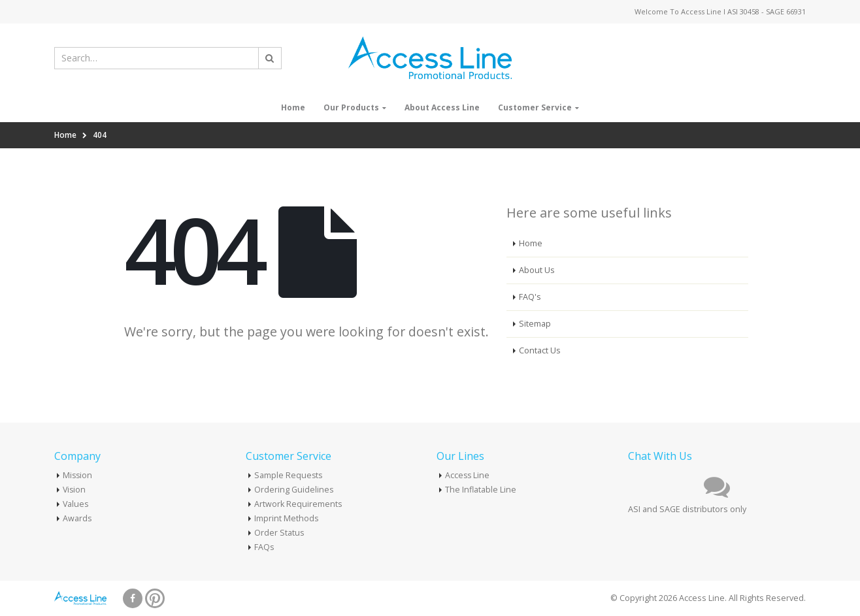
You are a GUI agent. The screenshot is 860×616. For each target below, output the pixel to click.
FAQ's (530, 297)
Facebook (133, 598)
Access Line (468, 475)
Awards (77, 518)
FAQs (264, 547)
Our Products (351, 107)
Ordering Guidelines (294, 490)
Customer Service (535, 107)
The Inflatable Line (481, 490)
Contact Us (540, 350)
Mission (78, 475)
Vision (75, 490)
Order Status (279, 533)
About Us (537, 270)
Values (76, 504)
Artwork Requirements (298, 504)
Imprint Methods (287, 518)
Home (293, 107)
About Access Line (442, 107)
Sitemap (535, 324)
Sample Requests (289, 475)
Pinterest (155, 598)
